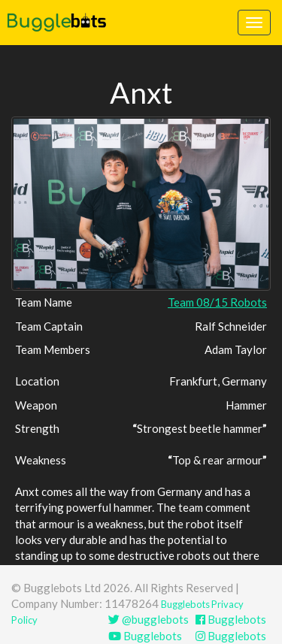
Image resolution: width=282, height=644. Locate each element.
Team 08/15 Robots (217, 302)
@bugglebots (149, 619)
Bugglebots (231, 619)
